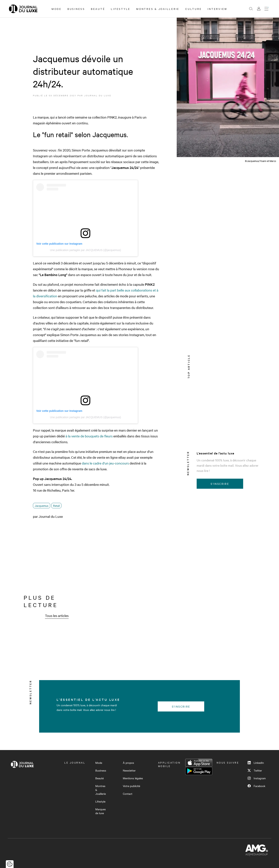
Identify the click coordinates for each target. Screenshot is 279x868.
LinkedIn (256, 763)
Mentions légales (133, 778)
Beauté (98, 9)
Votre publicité (131, 786)
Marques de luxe (101, 811)
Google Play (199, 771)
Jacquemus (42, 506)
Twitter (255, 770)
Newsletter (129, 770)
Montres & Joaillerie (158, 9)
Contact (128, 794)
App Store (199, 763)
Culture (193, 9)
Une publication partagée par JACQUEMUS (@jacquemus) (86, 250)
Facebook (256, 786)
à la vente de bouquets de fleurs (89, 436)
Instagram (257, 778)
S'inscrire (220, 484)
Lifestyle (121, 9)
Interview (217, 9)
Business (76, 9)
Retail (56, 506)
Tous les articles (57, 616)
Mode (57, 9)
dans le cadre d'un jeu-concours (105, 463)
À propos (128, 763)
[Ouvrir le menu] (266, 9)
